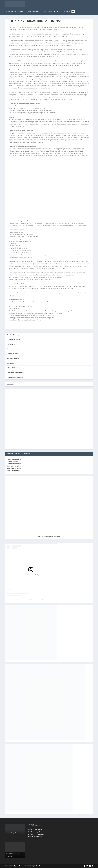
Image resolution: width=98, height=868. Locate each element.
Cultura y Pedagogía (13, 340)
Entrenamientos (52, 11)
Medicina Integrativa (13, 470)
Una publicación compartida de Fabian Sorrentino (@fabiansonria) (31, 600)
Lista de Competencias (14, 464)
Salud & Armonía (12, 368)
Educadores (31, 834)
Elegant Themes (19, 866)
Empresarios (38, 837)
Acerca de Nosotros (16, 11)
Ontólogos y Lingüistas (14, 466)
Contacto (66, 11)
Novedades (10, 363)
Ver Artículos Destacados (15, 377)
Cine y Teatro (38, 830)
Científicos (31, 832)
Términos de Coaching (14, 459)
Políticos (30, 837)
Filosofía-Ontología (13, 349)
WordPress (39, 866)
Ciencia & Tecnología (13, 335)
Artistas (30, 830)
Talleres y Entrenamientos (15, 372)
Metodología (35, 11)
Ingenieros (39, 832)
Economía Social (12, 344)
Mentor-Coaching (12, 354)
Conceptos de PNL (13, 461)
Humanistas (40, 834)
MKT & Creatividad (13, 358)
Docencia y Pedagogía (14, 468)
